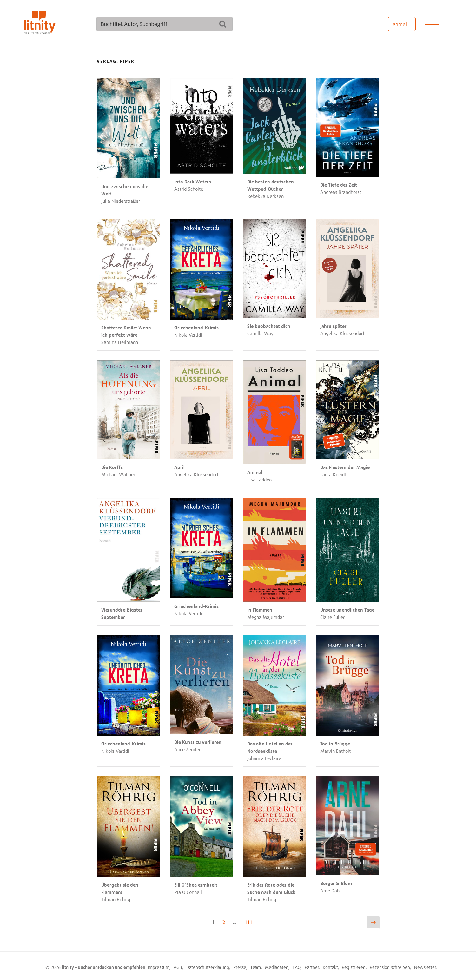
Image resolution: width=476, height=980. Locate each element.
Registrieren (354, 965)
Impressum (159, 965)
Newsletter (425, 965)
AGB (178, 965)
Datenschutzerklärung (208, 965)
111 (249, 920)
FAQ (297, 965)
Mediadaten (277, 965)
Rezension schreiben (390, 965)
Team (256, 965)
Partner (312, 965)
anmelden (404, 24)
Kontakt (330, 965)
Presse (240, 965)
